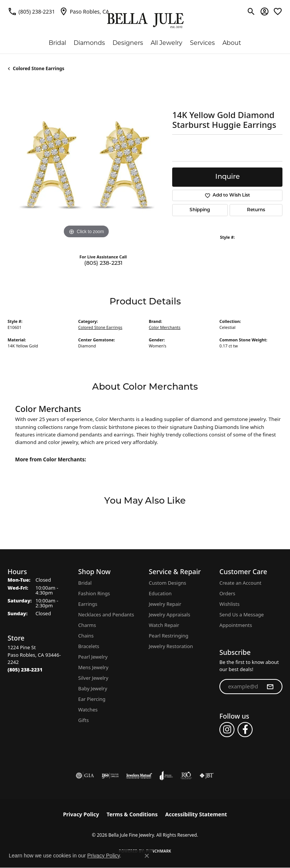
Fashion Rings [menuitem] (94, 593)
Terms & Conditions (132, 814)
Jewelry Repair (165, 604)
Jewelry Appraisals (170, 615)
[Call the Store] (25, 670)
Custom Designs (167, 583)
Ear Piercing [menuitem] (92, 699)
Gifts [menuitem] (83, 720)
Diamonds (89, 43)
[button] (251, 11)
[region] (86, 162)
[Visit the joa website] (166, 776)
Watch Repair (164, 625)
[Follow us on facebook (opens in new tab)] (245, 730)
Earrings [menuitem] (88, 604)
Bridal (57, 43)
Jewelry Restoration (171, 646)
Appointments (236, 625)
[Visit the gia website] (85, 776)
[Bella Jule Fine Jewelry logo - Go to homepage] (145, 21)
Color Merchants (165, 327)
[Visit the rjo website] (186, 776)
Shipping (200, 210)
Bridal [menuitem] (85, 583)
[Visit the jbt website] (207, 776)
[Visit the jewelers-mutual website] (139, 776)
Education (160, 593)
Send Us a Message (241, 615)
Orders (227, 593)
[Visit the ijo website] (110, 776)
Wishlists (229, 604)
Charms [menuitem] (87, 625)
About (232, 43)
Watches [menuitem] (88, 710)
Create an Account (240, 583)
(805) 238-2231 (103, 263)
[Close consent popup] (147, 856)
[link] (31, 11)
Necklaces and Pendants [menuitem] (106, 615)
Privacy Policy (81, 814)
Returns (256, 210)
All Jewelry (167, 43)
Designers (128, 43)
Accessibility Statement (196, 814)
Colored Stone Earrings (39, 68)
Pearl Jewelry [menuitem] (93, 657)
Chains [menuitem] (86, 636)
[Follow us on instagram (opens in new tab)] (227, 730)
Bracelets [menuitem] (89, 646)
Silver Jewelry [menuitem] (93, 678)
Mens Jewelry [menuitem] (93, 667)
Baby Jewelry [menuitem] (93, 688)
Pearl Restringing (169, 636)
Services (202, 43)
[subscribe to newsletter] (270, 687)
